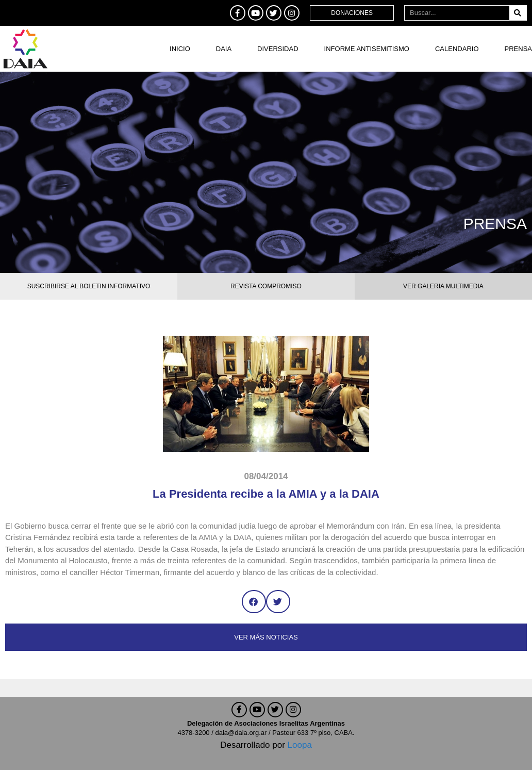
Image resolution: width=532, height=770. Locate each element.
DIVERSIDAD (278, 49)
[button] (254, 602)
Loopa (300, 745)
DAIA (224, 49)
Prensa (518, 49)
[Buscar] (518, 13)
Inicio (180, 49)
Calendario (457, 49)
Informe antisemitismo (367, 49)
